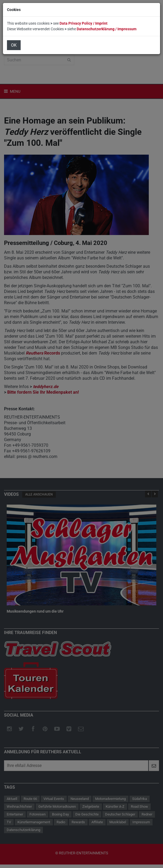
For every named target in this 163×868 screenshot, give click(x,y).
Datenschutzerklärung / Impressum (107, 29)
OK (14, 45)
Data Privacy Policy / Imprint (84, 23)
